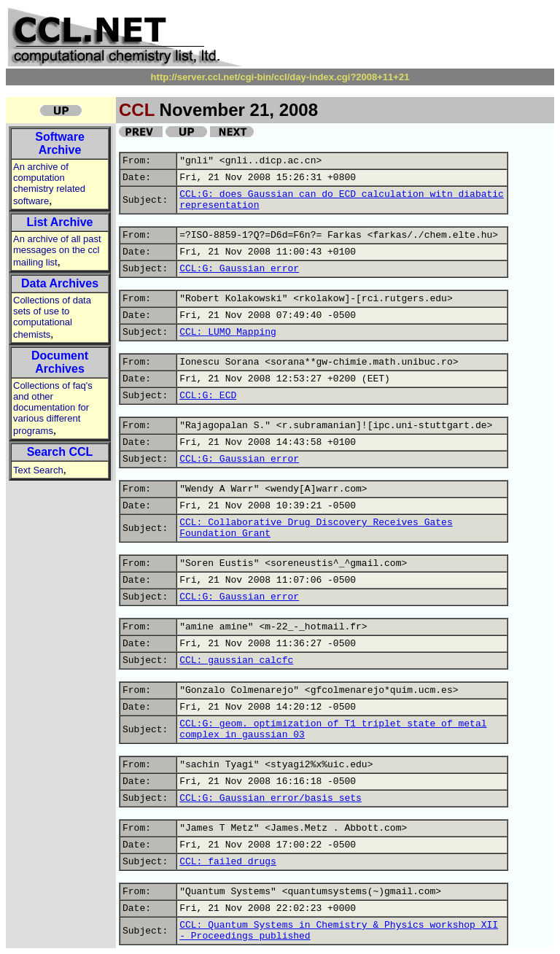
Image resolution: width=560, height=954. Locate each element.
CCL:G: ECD (208, 396)
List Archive (60, 222)
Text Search (38, 470)
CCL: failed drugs (228, 862)
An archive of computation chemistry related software (49, 184)
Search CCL (60, 452)
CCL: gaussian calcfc (236, 660)
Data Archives (60, 283)
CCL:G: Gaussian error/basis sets (271, 798)
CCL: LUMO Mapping (228, 332)
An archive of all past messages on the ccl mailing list (57, 251)
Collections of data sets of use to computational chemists (52, 317)
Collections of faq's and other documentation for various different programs (53, 408)
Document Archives (60, 362)
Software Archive (60, 143)
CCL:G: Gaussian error (239, 269)
